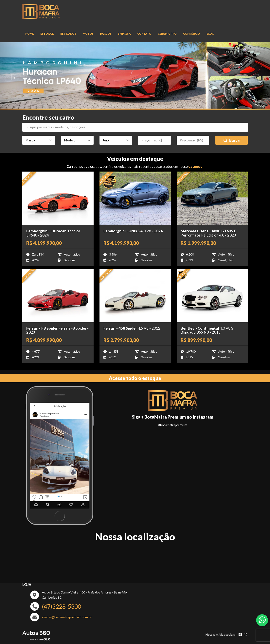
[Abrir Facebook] (240, 634)
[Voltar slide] (14, 76)
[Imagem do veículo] (58, 198)
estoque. (196, 166)
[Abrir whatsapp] (262, 620)
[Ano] (116, 140)
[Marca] (39, 140)
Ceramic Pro (167, 34)
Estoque (47, 34)
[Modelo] (77, 140)
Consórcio (192, 34)
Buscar (232, 140)
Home (30, 34)
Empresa (124, 34)
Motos (88, 34)
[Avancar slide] (257, 76)
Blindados (68, 34)
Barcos (106, 34)
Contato (144, 34)
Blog (210, 34)
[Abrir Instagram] (245, 634)
